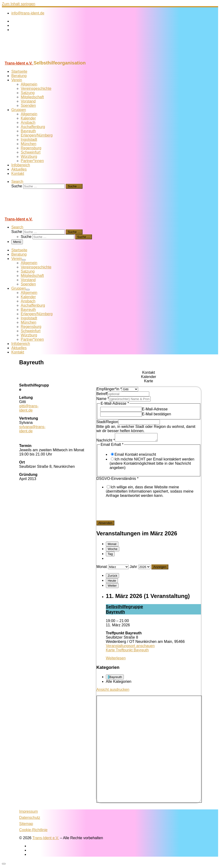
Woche (113, 550)
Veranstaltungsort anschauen (130, 647)
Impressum (28, 813)
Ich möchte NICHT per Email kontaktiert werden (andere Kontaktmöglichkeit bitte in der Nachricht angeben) (152, 465)
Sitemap (26, 825)
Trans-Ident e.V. (46, 839)
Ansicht (113, 691)
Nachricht (106, 442)
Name (103, 399)
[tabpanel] (149, 457)
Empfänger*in (109, 389)
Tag (110, 555)
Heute (112, 582)
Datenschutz (30, 819)
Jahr (133, 568)
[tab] (149, 373)
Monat (112, 545)
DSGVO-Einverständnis (118, 480)
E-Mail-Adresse (155, 409)
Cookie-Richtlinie (33, 831)
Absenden (105, 524)
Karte (127, 651)
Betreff (102, 394)
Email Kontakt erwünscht (135, 456)
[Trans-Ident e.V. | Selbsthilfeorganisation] (31, 58)
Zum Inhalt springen (19, 4)
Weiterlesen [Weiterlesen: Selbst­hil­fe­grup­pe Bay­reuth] (116, 660)
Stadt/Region (107, 422)
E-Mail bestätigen (157, 414)
